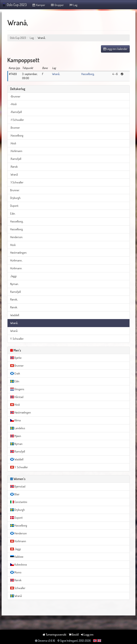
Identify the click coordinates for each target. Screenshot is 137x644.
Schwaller (18, 588)
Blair (15, 494)
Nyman (16, 444)
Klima (15, 420)
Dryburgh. (16, 198)
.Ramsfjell (16, 159)
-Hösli (13, 104)
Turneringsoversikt (54, 635)
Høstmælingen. (19, 253)
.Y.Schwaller (17, 182)
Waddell (17, 459)
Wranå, (56, 74)
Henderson (18, 533)
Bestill (74, 635)
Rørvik (16, 580)
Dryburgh (17, 510)
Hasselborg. (17, 229)
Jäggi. (14, 276)
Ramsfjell (18, 451)
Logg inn (87, 635)
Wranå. (14, 331)
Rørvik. (14, 307)
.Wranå (14, 175)
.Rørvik (14, 167)
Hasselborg (19, 525)
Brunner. (15, 190)
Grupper (57, 5)
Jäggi (16, 549)
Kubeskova (18, 565)
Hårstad (17, 397)
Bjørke (16, 358)
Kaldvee (17, 557)
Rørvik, (14, 299)
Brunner (17, 366)
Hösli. (13, 245)
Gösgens (17, 389)
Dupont (16, 518)
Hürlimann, (16, 260)
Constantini (19, 502)
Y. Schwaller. (17, 339)
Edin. (13, 214)
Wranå (16, 596)
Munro (16, 572)
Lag (73, 5)
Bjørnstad (18, 486)
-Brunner (15, 96)
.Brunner (15, 128)
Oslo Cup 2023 (15, 5)
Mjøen (16, 436)
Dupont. (15, 206)
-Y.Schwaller (17, 120)
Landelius (18, 428)
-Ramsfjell (16, 112)
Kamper (39, 5)
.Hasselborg (17, 135)
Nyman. (14, 284)
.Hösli (13, 143)
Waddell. (15, 315)
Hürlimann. (16, 268)
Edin (15, 381)
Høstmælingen (21, 412)
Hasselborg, (88, 74)
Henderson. (17, 237)
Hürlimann (18, 541)
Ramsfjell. (16, 292)
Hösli (15, 405)
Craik (15, 373)
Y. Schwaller (19, 467)
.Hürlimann (16, 151)
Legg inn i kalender (115, 49)
